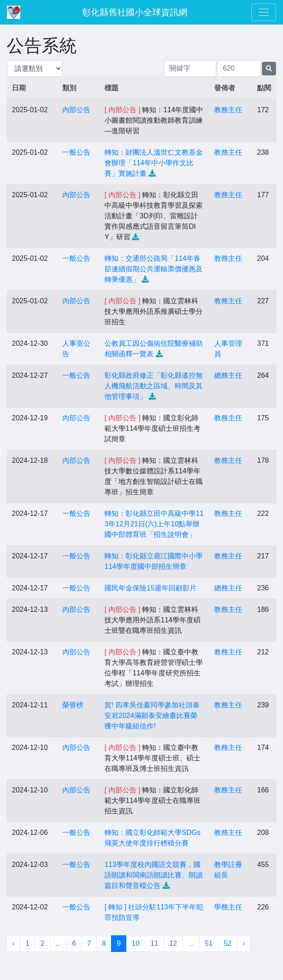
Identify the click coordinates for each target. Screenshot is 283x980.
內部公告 (76, 110)
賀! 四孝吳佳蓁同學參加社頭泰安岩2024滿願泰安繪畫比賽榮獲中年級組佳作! (152, 715)
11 (154, 943)
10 (136, 943)
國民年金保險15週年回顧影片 (150, 588)
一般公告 (76, 152)
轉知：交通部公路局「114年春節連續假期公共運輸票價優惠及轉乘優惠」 (154, 269)
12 (173, 943)
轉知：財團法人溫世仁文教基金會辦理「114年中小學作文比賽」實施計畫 (154, 163)
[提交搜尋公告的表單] (269, 69)
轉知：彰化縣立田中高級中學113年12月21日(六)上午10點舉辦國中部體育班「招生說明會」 (154, 524)
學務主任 (228, 907)
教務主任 (228, 110)
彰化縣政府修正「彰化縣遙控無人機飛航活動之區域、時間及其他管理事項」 (154, 386)
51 (209, 943)
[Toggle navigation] (264, 12)
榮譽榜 (73, 705)
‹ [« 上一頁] (13, 943)
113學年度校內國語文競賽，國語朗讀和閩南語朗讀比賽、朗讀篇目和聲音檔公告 (154, 875)
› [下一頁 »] (243, 943)
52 (228, 943)
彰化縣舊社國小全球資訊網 (135, 12)
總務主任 (228, 375)
